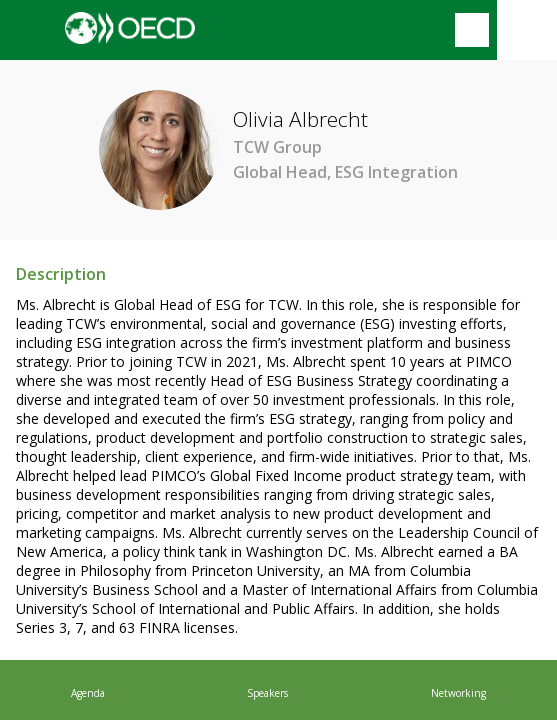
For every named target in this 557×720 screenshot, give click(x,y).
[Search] (472, 30)
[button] (30, 30)
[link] (88, 690)
